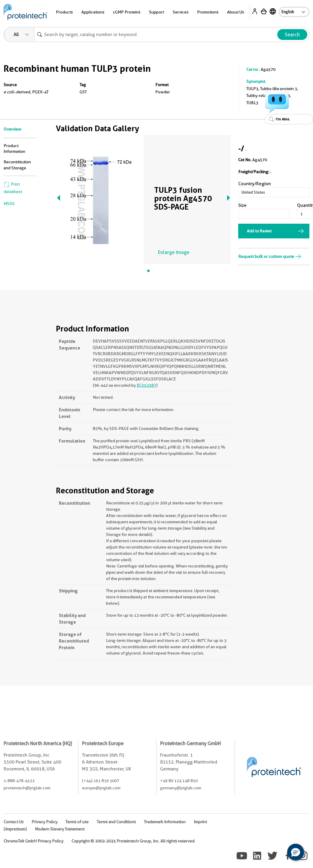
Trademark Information (165, 822)
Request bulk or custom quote (270, 256)
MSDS (9, 204)
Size (242, 205)
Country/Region (255, 184)
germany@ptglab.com (181, 788)
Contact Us (14, 822)
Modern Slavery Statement (60, 829)
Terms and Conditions (116, 822)
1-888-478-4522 (19, 781)
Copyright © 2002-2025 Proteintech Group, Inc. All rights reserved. (133, 841)
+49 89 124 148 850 (179, 781)
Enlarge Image (174, 252)
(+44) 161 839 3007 (101, 781)
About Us (236, 12)
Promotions (208, 12)
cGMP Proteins (127, 12)
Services (181, 12)
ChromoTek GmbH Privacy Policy (33, 841)
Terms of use (77, 822)
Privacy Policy (44, 822)
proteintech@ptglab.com (27, 788)
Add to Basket (259, 231)
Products (64, 12)
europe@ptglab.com (101, 788)
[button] (296, 852)
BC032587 (146, 385)
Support (156, 12)
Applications (93, 12)
